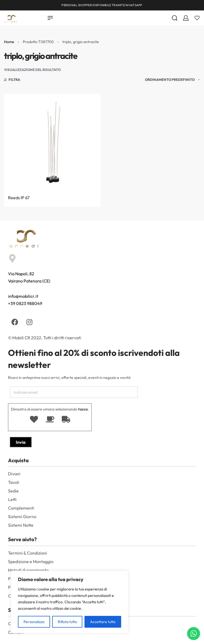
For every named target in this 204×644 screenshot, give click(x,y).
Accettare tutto (103, 622)
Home (9, 42)
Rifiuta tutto (67, 622)
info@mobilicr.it (23, 296)
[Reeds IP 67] (52, 142)
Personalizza (34, 622)
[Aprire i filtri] (12, 80)
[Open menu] (50, 18)
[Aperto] (197, 18)
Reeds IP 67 (19, 198)
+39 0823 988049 (25, 303)
